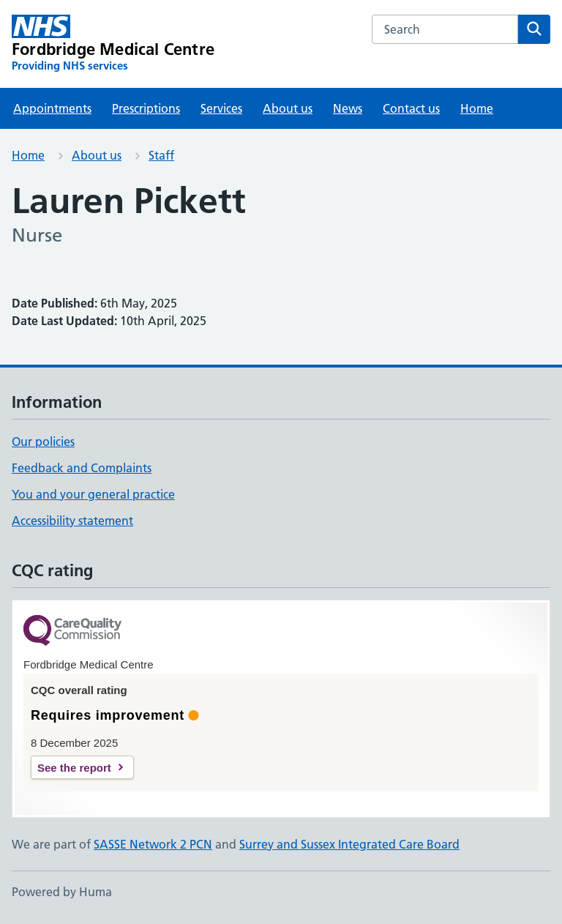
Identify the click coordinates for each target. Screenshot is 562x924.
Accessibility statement (72, 521)
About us (288, 108)
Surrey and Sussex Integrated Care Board (349, 844)
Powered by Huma (62, 892)
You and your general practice (93, 494)
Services (221, 108)
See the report (74, 768)
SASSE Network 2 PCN (153, 844)
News (348, 108)
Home (477, 108)
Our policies (43, 441)
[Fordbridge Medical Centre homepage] (113, 44)
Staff (161, 155)
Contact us (411, 108)
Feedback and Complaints (82, 468)
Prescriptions (146, 108)
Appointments (52, 108)
